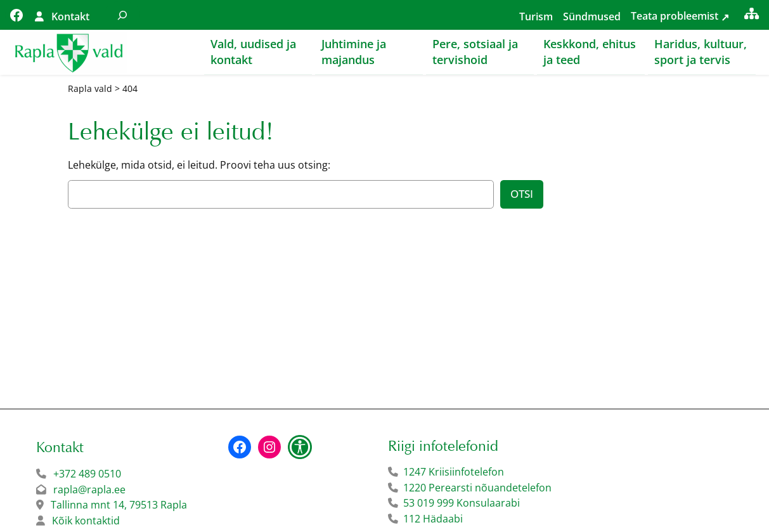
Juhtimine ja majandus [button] (354, 52)
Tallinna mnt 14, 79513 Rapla (119, 505)
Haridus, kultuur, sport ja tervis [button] (701, 52)
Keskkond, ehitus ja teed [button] (590, 52)
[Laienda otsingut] (122, 15)
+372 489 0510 (87, 474)
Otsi (522, 194)
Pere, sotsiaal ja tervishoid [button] (475, 52)
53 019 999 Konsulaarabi (462, 503)
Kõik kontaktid (86, 521)
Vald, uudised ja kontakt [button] (253, 52)
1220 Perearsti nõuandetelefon (477, 488)
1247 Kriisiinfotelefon (454, 472)
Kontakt (70, 16)
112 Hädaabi (433, 519)
